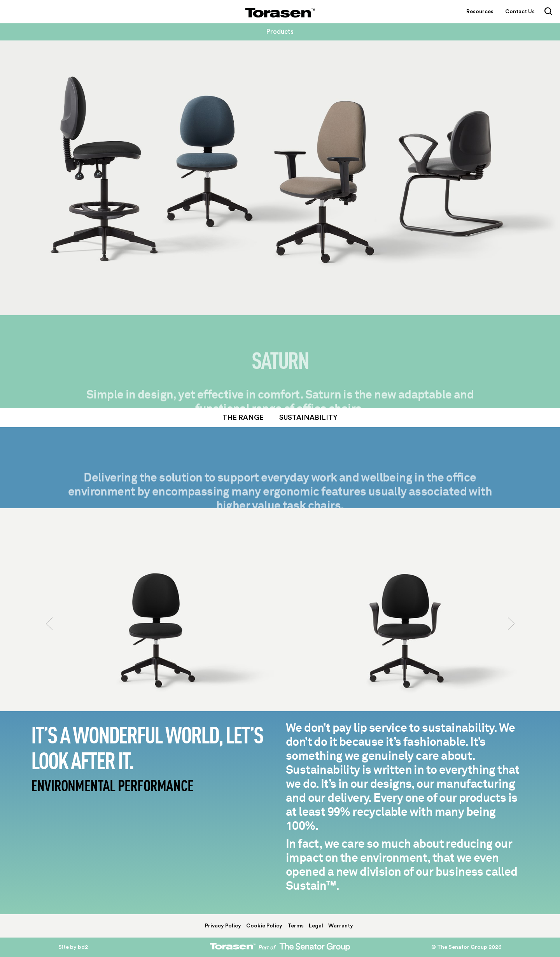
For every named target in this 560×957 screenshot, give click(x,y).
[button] (49, 659)
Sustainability (308, 417)
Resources (480, 12)
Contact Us (520, 12)
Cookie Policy (264, 926)
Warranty (341, 926)
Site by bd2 (73, 947)
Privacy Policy (223, 926)
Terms (296, 926)
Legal (316, 926)
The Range (243, 417)
